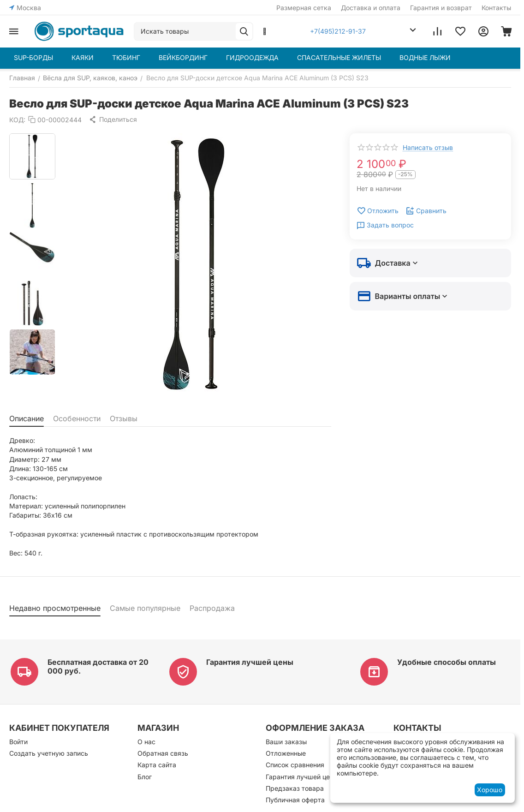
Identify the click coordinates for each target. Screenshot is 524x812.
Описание (27, 418)
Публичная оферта (295, 800)
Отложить (378, 211)
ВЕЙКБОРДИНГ (183, 57)
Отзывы (124, 418)
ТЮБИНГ (126, 57)
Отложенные (286, 753)
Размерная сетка (304, 8)
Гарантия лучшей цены (250, 662)
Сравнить (426, 211)
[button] (113, 119)
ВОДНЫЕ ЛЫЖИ (425, 57)
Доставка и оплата (371, 8)
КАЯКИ (83, 57)
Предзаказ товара (295, 788)
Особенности (77, 418)
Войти (18, 742)
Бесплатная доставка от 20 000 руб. (98, 666)
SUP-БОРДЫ (33, 57)
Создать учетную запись (49, 753)
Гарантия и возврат (441, 8)
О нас (146, 742)
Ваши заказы (286, 742)
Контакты (496, 8)
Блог (145, 777)
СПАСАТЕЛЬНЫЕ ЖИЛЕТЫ (339, 57)
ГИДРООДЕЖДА (252, 57)
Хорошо (490, 790)
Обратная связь (163, 753)
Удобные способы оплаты (447, 662)
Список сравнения (295, 765)
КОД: (17, 120)
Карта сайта (157, 765)
